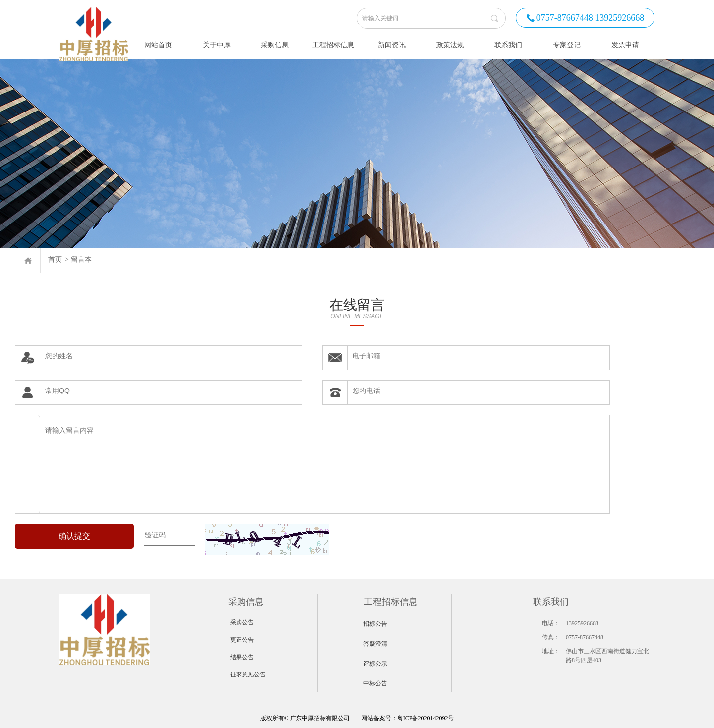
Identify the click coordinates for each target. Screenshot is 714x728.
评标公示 (375, 664)
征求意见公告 (248, 674)
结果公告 (242, 657)
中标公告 (375, 683)
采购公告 (242, 622)
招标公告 (375, 624)
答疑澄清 (375, 644)
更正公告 (242, 640)
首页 (55, 259)
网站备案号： (329, 718)
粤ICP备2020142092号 (426, 718)
